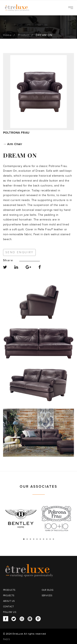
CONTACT (8, 607)
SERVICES (47, 596)
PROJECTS (9, 596)
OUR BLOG (48, 590)
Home (7, 35)
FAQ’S (6, 639)
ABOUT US (9, 601)
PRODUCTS (9, 590)
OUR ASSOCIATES (38, 487)
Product (24, 35)
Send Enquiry (19, 252)
